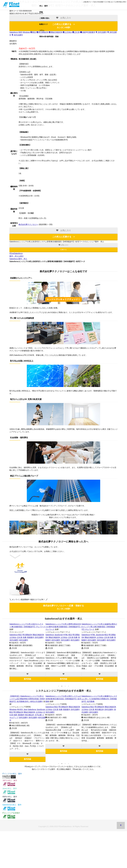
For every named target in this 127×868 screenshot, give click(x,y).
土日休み (13, 635)
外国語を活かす (94, 640)
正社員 (20, 635)
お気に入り (63, 245)
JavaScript (100, 635)
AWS (20, 32)
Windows (26, 32)
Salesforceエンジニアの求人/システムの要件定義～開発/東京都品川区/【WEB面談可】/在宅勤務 (99, 699)
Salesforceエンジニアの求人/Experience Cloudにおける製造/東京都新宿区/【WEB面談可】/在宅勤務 (99, 627)
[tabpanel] (27, 651)
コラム (42, 30)
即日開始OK (27, 632)
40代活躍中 (17, 35)
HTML (93, 635)
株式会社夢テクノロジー (28, 224)
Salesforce (14, 32)
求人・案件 (44, 6)
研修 (41, 12)
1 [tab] (58, 686)
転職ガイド (44, 24)
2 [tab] (62, 686)
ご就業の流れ (44, 18)
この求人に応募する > (63, 237)
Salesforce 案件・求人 (18, 259)
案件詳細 (27, 676)
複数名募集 (27, 635)
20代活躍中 (37, 635)
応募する (63, 249)
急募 (112, 637)
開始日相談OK (38, 632)
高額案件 (25, 709)
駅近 (33, 32)
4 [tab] (69, 686)
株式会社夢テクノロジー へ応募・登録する (63, 607)
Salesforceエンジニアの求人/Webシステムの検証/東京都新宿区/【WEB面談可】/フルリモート (63, 699)
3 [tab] (65, 686)
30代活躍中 (24, 712)
